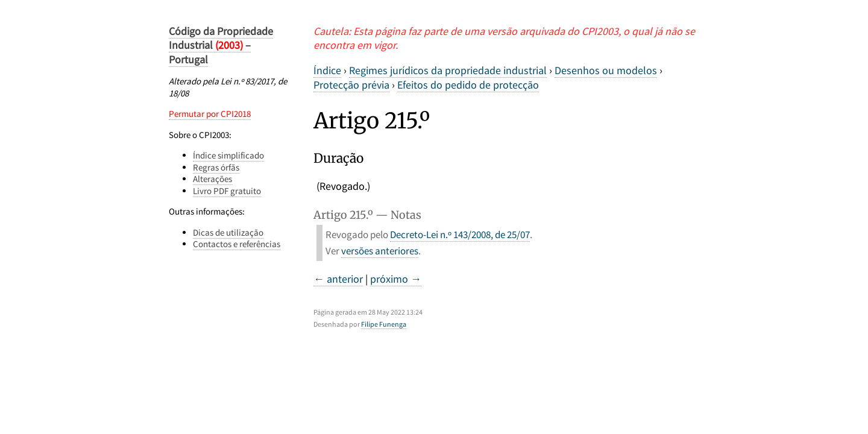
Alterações (212, 179)
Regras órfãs (216, 167)
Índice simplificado (228, 155)
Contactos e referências (237, 244)
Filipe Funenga (384, 324)
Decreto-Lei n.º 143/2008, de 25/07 (460, 234)
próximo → (396, 279)
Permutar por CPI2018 (210, 114)
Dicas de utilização (228, 232)
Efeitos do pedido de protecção (468, 85)
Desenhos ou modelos (606, 70)
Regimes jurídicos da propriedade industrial (448, 70)
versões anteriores (380, 251)
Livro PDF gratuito (227, 191)
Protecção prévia (351, 85)
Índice (327, 70)
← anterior (338, 279)
